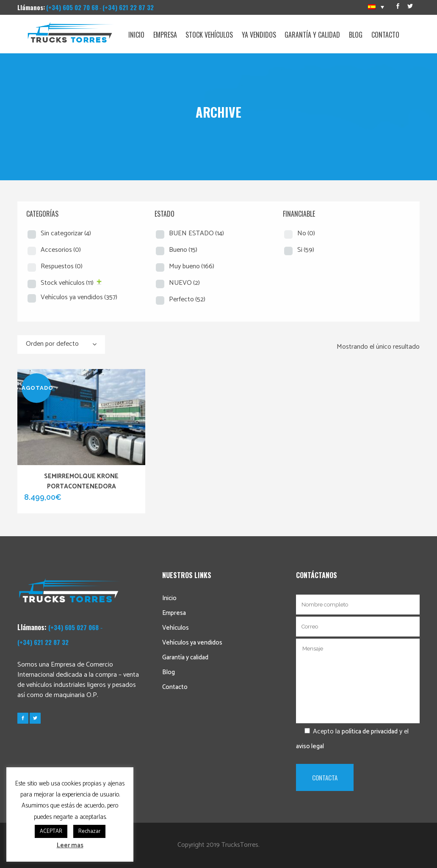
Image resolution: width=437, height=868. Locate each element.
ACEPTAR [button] (51, 831)
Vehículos (176, 628)
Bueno (183, 250)
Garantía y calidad (185, 657)
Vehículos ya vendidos (79, 297)
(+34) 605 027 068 (73, 627)
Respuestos (62, 266)
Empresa (174, 613)
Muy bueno (192, 266)
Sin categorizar (66, 233)
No (306, 233)
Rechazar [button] (89, 831)
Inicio (169, 598)
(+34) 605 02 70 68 (72, 7)
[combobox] (61, 344)
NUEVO (184, 283)
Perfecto (187, 299)
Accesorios (61, 250)
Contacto (175, 687)
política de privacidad (370, 732)
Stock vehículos (67, 283)
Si (306, 250)
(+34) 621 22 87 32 (128, 7)
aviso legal (310, 746)
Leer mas (70, 845)
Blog (169, 672)
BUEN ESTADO (196, 233)
